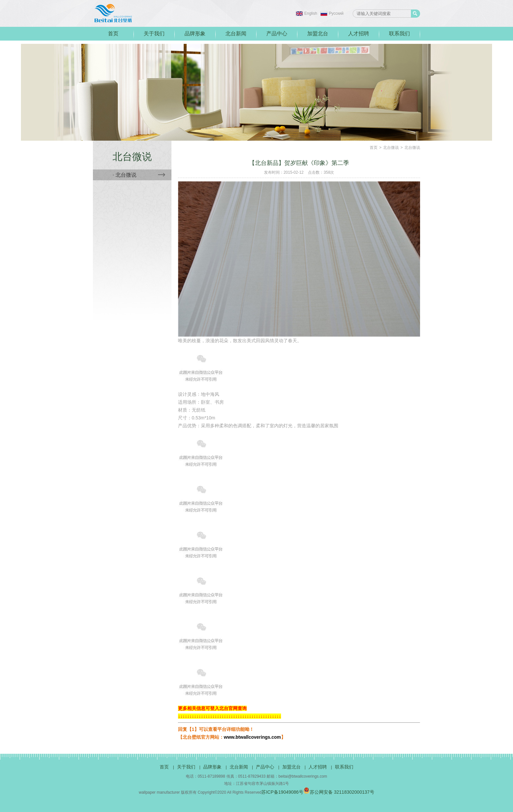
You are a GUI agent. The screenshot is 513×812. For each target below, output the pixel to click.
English (311, 13)
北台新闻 (236, 34)
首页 (113, 34)
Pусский (336, 13)
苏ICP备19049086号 (282, 792)
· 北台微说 (139, 175)
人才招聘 (359, 34)
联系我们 (399, 34)
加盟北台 (318, 34)
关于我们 (154, 34)
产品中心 (277, 34)
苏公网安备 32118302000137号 (339, 792)
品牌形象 (195, 34)
